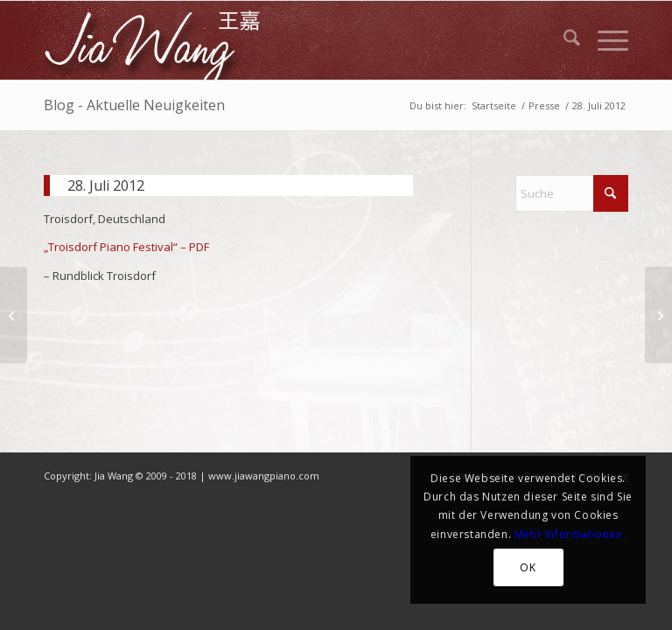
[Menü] (604, 40)
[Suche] (563, 40)
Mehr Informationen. (570, 534)
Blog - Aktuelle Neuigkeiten (134, 105)
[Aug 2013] (658, 315)
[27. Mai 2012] (14, 315)
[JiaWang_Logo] (157, 40)
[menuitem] (563, 40)
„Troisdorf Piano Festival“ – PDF (126, 247)
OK (528, 567)
